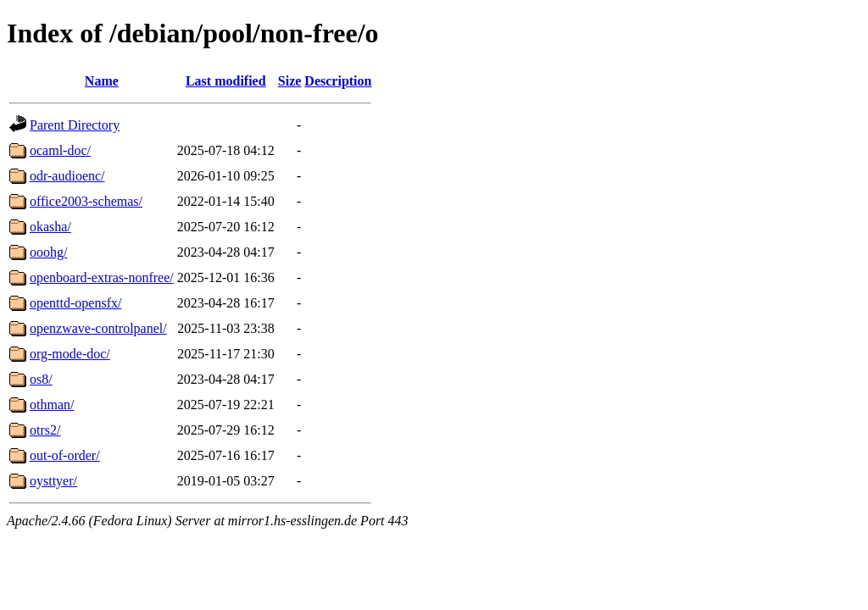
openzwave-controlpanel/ (98, 328)
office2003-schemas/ (86, 201)
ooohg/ (48, 252)
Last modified (226, 81)
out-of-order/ (65, 455)
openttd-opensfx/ (75, 303)
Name (102, 81)
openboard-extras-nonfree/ (102, 277)
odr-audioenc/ (67, 176)
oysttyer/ (53, 481)
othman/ (52, 405)
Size (290, 81)
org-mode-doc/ (70, 354)
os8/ (41, 379)
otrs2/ (45, 430)
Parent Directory (75, 125)
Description (338, 81)
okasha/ (50, 227)
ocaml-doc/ (60, 150)
